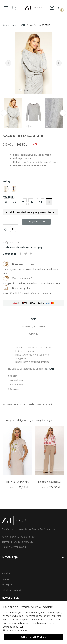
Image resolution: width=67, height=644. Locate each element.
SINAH (50, 369)
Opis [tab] (34, 319)
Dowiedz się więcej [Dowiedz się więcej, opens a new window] (13, 627)
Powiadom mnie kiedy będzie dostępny (23, 247)
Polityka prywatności (12, 590)
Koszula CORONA (50, 482)
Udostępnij (21, 254)
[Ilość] (11, 222)
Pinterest (31, 254)
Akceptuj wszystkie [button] (33, 637)
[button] (33, 630)
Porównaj (13, 229)
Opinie (33, 334)
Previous (8, 63)
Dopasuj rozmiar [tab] (34, 326)
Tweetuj (26, 254)
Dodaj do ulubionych (6, 229)
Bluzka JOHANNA (18, 482)
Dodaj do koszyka (36, 222)
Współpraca (8, 585)
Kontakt (6, 579)
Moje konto (8, 573)
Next (59, 63)
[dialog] (33, 622)
